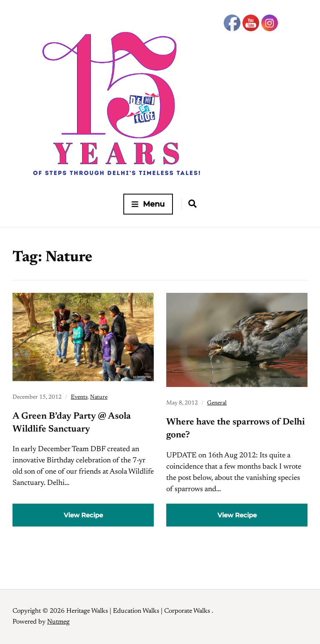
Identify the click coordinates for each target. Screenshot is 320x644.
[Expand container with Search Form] (192, 204)
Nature (99, 397)
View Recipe (83, 515)
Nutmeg (58, 622)
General (217, 403)
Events (79, 397)
